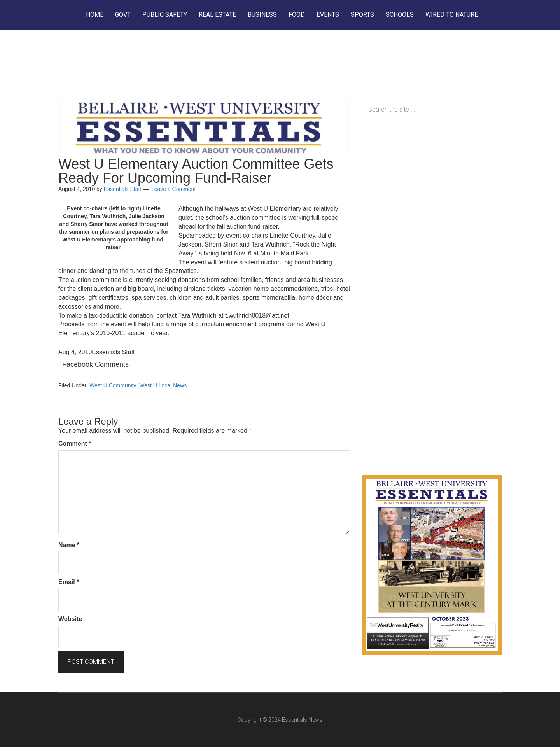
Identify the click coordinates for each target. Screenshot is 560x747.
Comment (75, 443)
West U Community (113, 385)
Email (69, 582)
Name (69, 545)
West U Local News (163, 385)
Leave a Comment (173, 189)
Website (70, 619)
